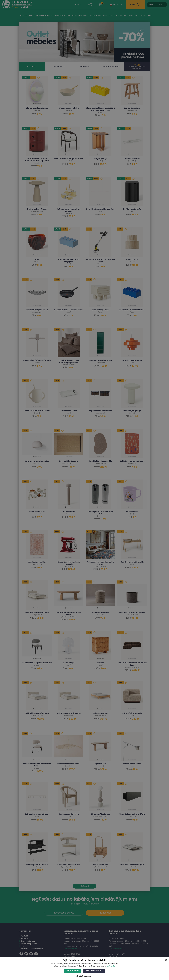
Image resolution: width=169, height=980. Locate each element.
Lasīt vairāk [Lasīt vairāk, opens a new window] (111, 966)
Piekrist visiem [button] (73, 971)
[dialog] (84, 490)
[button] (84, 976)
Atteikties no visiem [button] (94, 971)
